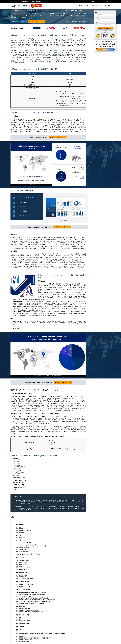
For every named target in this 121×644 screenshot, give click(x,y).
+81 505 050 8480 (36, 2)
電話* (97, 22)
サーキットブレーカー (59, 50)
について (14, 2)
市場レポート (103, 6)
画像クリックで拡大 (65, 220)
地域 (109, 6)
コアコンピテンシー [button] (84, 6)
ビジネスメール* (99, 17)
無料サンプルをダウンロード (40, 21)
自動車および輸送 (19, 10)
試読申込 (105, 49)
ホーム (76, 6)
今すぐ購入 (16, 21)
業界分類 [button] (94, 6)
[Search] (108, 2)
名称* (97, 12)
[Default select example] (100, 25)
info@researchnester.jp (23, 2)
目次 (26, 21)
